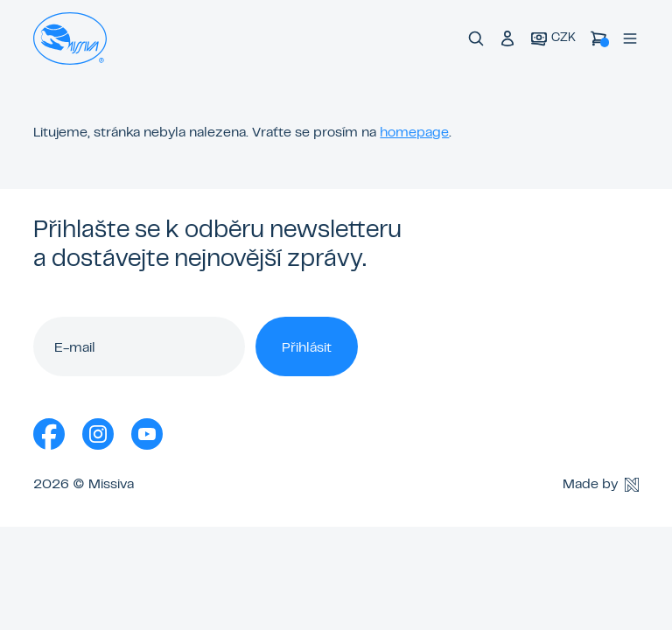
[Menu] (630, 38)
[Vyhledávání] (476, 38)
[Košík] (598, 38)
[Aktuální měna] (553, 39)
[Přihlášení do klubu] (507, 38)
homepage (414, 133)
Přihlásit (307, 348)
